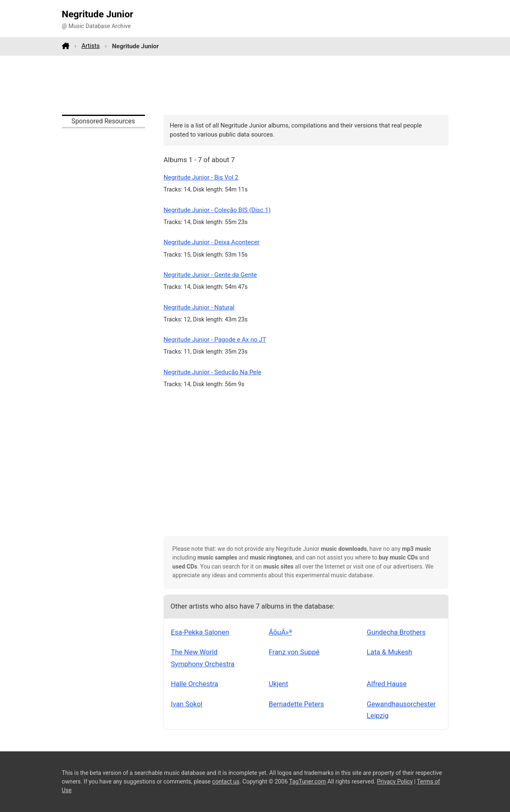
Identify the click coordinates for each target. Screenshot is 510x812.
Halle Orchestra (195, 684)
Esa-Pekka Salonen (200, 632)
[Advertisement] (255, 85)
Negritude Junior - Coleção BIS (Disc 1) (217, 210)
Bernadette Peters (296, 704)
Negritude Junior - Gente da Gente (210, 275)
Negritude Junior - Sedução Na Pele (212, 372)
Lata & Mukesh (389, 652)
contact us (226, 781)
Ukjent (279, 684)
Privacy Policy (395, 781)
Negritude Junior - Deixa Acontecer (211, 242)
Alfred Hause (387, 684)
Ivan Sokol (187, 704)
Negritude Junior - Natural (199, 307)
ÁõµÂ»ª (280, 632)
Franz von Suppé (294, 652)
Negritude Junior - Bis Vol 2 (201, 177)
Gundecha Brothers (396, 632)
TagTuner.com (307, 781)
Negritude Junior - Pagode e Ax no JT (215, 340)
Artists (90, 46)
